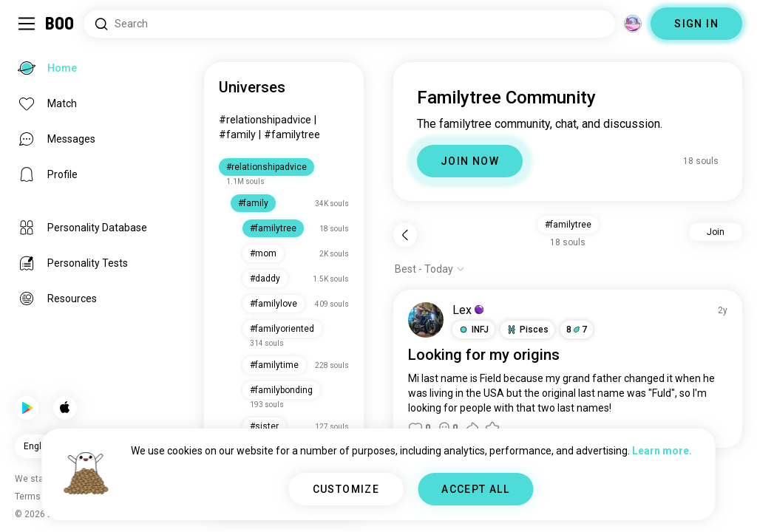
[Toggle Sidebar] (27, 24)
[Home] (60, 24)
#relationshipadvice (265, 120)
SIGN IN (696, 24)
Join (716, 232)
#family (237, 134)
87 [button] (577, 330)
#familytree (292, 134)
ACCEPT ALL (475, 489)
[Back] (405, 235)
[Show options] (430, 269)
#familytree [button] (568, 225)
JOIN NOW (470, 161)
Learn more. (662, 451)
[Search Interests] (349, 24)
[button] (473, 330)
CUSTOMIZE (346, 489)
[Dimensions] (633, 24)
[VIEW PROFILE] (426, 320)
